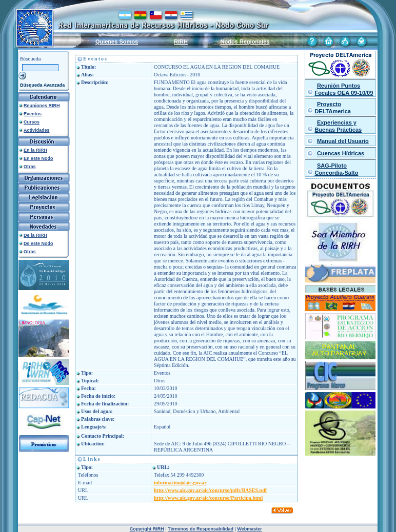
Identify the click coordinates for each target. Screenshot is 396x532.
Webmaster (249, 529)
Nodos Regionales (245, 42)
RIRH (181, 42)
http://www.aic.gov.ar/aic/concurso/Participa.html (208, 498)
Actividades (37, 130)
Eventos (33, 114)
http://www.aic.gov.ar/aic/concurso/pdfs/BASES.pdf (210, 490)
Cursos (32, 122)
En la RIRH (35, 150)
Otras (30, 167)
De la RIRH (35, 235)
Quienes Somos (117, 42)
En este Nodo (38, 158)
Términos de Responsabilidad (201, 529)
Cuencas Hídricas (341, 153)
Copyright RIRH (147, 529)
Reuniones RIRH (42, 106)
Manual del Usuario (343, 141)
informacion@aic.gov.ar (180, 483)
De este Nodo (38, 243)
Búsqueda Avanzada (42, 85)
